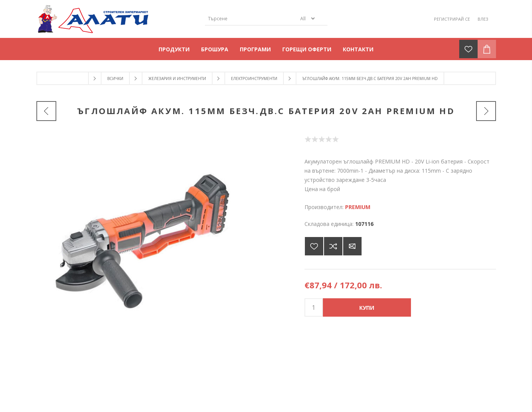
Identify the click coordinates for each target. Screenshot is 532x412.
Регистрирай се (452, 19)
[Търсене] (251, 19)
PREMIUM (358, 207)
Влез (483, 19)
